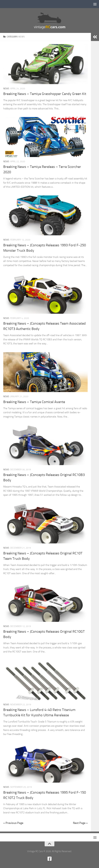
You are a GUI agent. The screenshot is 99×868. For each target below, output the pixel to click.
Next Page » (80, 823)
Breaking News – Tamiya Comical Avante (34, 402)
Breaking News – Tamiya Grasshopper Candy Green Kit (45, 94)
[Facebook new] (49, 859)
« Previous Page (13, 823)
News (6, 89)
